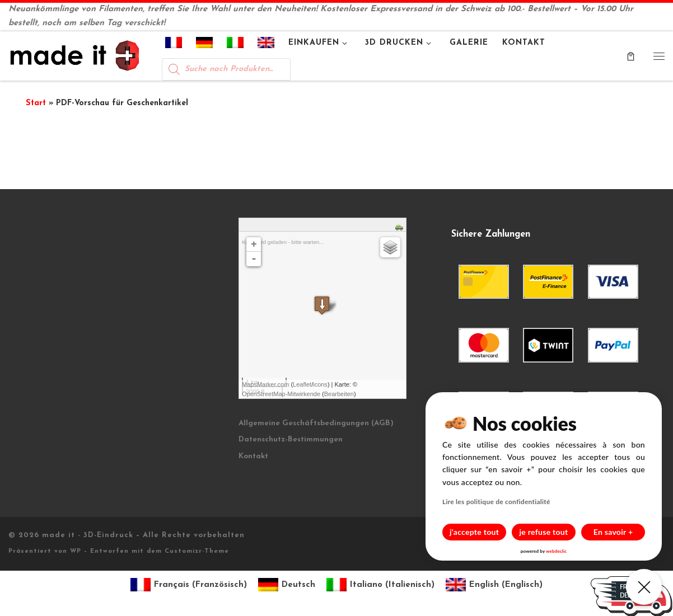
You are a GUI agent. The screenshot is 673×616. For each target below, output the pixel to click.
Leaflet (302, 384)
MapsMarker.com (265, 384)
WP (76, 551)
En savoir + (613, 532)
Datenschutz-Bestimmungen (291, 439)
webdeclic (556, 551)
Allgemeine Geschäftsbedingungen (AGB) (316, 423)
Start (36, 103)
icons (320, 384)
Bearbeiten (339, 394)
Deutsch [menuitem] (298, 585)
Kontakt (253, 456)
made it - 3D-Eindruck (88, 535)
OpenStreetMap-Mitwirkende (281, 394)
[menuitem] (174, 45)
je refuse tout (544, 532)
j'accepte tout (474, 532)
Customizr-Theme (197, 551)
